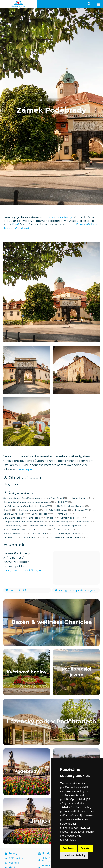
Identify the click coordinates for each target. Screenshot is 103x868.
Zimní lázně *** (39, 530)
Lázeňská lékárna (80, 498)
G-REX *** (63, 502)
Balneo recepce (40, 514)
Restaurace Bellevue (14, 530)
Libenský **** (82, 522)
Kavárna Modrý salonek (65, 534)
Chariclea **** (82, 510)
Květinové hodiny (12, 526)
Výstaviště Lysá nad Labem (67, 537)
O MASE (7, 510)
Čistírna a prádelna (63, 530)
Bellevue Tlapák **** (71, 526)
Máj (44, 537)
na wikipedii (27, 469)
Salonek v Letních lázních (41, 526)
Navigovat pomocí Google (22, 570)
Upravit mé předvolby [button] (74, 855)
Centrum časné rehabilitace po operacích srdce (27, 502)
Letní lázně (34, 518)
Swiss (50, 518)
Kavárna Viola (62, 514)
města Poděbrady (59, 217)
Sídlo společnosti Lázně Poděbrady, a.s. (23, 498)
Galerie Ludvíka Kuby (14, 514)
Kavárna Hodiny (60, 522)
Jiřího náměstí (57, 498)
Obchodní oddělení (29, 510)
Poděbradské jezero (13, 534)
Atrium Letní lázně (13, 518)
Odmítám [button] (85, 848)
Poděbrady (30, 537)
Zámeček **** (10, 537)
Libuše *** (45, 506)
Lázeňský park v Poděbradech (18, 506)
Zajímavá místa (51, 100)
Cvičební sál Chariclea (57, 510)
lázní (15, 225)
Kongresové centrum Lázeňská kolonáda (24, 522)
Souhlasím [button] (69, 848)
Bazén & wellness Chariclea (71, 506)
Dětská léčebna (38, 534)
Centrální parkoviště (70, 518)
